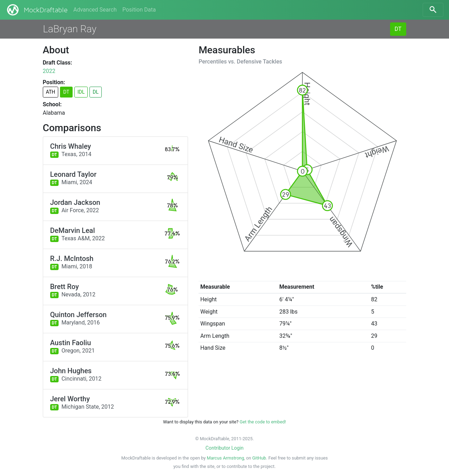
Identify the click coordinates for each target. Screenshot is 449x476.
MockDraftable (37, 10)
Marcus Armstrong (226, 458)
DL (96, 92)
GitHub (259, 458)
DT (398, 29)
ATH (51, 92)
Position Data (139, 10)
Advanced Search (95, 10)
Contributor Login (224, 448)
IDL (81, 92)
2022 (49, 71)
